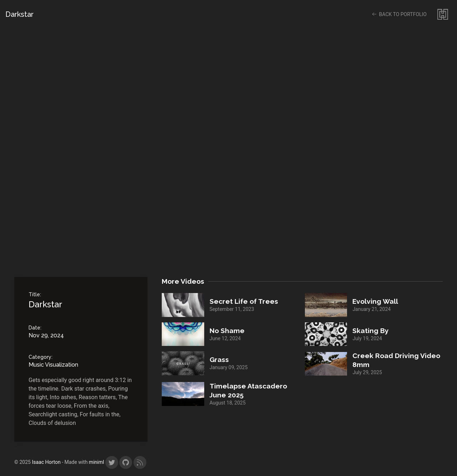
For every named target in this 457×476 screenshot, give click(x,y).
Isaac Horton (47, 462)
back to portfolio (399, 14)
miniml (97, 462)
